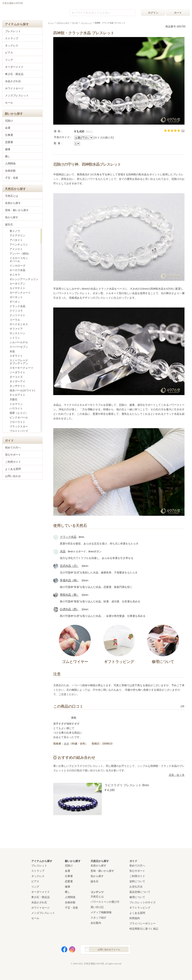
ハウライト (16, 408)
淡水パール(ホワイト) (22, 390)
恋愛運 (9, 142)
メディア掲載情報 (101, 912)
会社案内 (96, 923)
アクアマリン (17, 236)
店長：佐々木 (177, 775)
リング (9, 60)
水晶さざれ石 (13, 81)
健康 (8, 149)
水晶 (63, 551)
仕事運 (9, 135)
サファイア (16, 329)
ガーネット (16, 297)
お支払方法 (136, 887)
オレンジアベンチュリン (24, 279)
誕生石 (9, 224)
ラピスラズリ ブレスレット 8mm (127, 785)
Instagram (70, 950)
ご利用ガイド (13, 462)
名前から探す (13, 203)
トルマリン (16, 404)
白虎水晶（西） (69, 609)
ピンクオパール (19, 417)
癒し (8, 156)
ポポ (66, 744)
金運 (8, 128)
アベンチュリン (19, 245)
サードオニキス (19, 324)
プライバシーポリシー (142, 923)
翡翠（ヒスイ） (19, 413)
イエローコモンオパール (19, 260)
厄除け (9, 121)
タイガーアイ (17, 381)
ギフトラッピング (140, 908)
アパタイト (16, 240)
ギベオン (15, 302)
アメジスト (16, 249)
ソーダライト (17, 372)
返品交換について (140, 892)
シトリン (15, 338)
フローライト (17, 422)
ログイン (153, 13)
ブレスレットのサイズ (142, 902)
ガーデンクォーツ (20, 293)
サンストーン (17, 333)
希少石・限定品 (14, 74)
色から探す (12, 217)
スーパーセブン (19, 347)
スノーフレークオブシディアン (19, 362)
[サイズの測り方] (104, 138)
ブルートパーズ (19, 431)
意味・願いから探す (17, 210)
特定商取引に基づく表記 (144, 929)
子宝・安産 (12, 178)
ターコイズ (16, 377)
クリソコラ (16, 311)
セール (9, 103)
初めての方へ (13, 448)
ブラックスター (19, 426)
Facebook (62, 950)
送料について (137, 881)
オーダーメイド (14, 67)
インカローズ (17, 266)
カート (178, 13)
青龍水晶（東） (69, 595)
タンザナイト (17, 386)
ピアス (9, 53)
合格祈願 (10, 171)
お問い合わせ (13, 476)
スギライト (16, 356)
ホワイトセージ (14, 88)
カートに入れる (163, 141)
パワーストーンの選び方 (105, 902)
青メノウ (15, 231)
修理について (137, 897)
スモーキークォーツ (21, 368)
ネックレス (12, 45)
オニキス (15, 275)
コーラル (15, 320)
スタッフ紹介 (98, 918)
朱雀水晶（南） (69, 580)
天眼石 (13, 399)
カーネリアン (17, 284)
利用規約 (135, 918)
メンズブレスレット (17, 95)
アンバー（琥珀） (20, 254)
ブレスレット (13, 31)
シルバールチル (19, 342)
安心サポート (13, 455)
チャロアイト (17, 395)
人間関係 (10, 164)
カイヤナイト (17, 288)
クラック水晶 (68, 537)
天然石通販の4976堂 (21, 12)
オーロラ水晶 (17, 270)
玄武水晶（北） (69, 566)
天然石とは (12, 196)
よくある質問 (13, 469)
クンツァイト (17, 315)
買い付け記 (97, 907)
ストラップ (12, 38)
